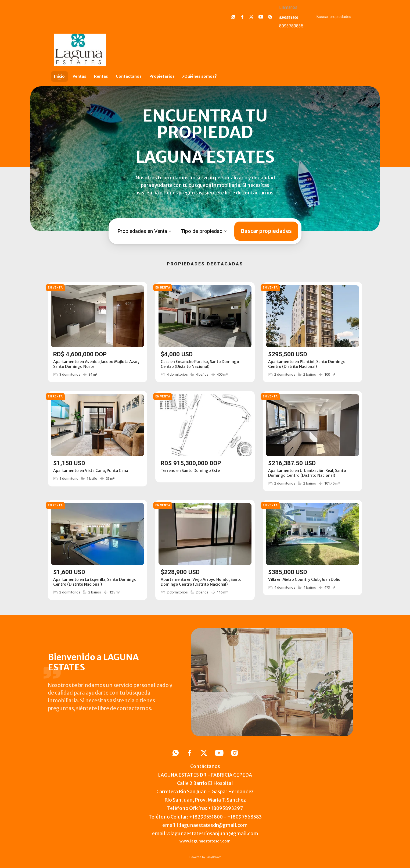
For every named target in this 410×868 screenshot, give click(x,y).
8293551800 (289, 18)
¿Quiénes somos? (199, 76)
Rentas (101, 76)
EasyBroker (213, 857)
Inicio (59, 76)
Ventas (79, 76)
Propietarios (162, 76)
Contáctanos (129, 76)
